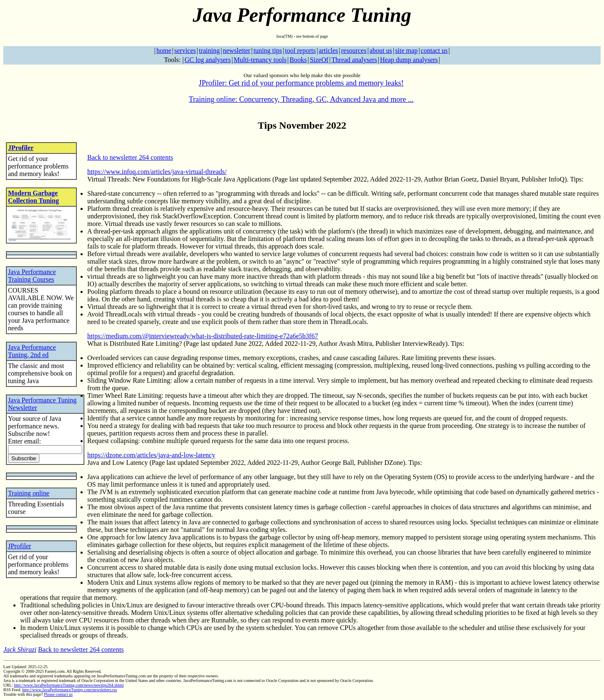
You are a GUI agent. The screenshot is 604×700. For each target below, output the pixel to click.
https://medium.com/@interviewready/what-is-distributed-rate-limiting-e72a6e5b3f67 (203, 336)
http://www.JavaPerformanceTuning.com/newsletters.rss (70, 690)
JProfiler (21, 148)
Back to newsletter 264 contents (130, 157)
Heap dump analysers (409, 60)
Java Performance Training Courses (32, 276)
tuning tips (268, 51)
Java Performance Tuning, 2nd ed (32, 351)
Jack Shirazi (20, 649)
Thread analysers (354, 60)
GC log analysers (208, 60)
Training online (29, 493)
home (164, 51)
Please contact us (58, 694)
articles (328, 51)
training (209, 51)
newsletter (237, 51)
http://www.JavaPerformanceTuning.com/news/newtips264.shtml (69, 685)
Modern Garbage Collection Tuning (33, 197)
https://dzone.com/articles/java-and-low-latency (151, 455)
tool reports (300, 51)
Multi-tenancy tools (260, 60)
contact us (434, 51)
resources (354, 51)
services (185, 51)
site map (406, 51)
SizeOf (319, 60)
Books (298, 60)
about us (381, 51)
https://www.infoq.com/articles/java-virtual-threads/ (157, 172)
